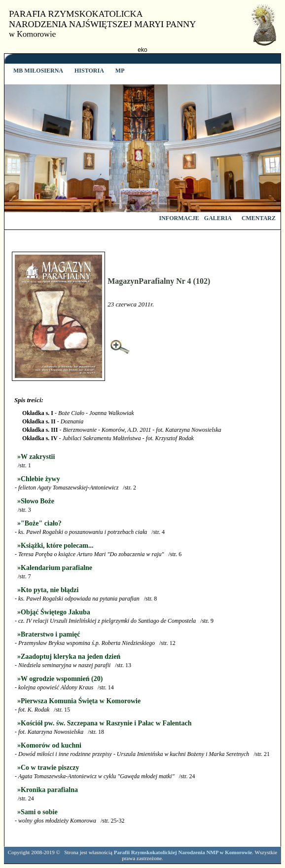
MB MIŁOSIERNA (37, 71)
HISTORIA (89, 71)
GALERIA (218, 218)
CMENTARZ (259, 218)
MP (119, 71)
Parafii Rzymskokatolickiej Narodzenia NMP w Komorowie (183, 852)
